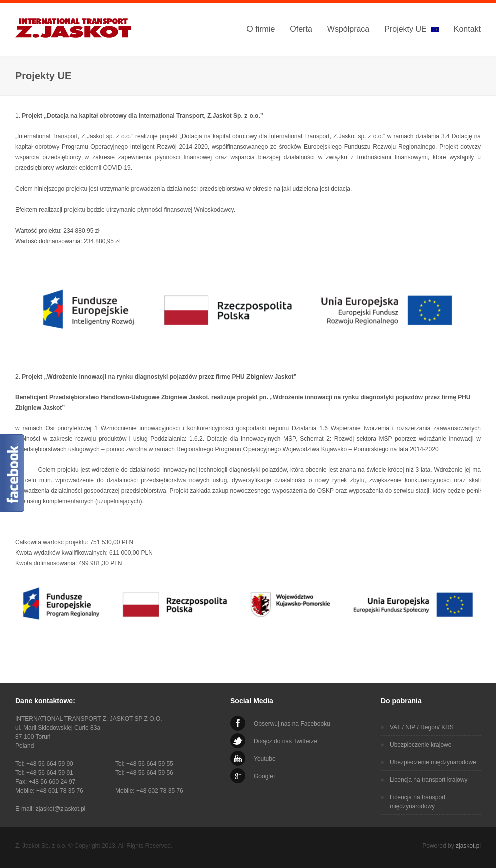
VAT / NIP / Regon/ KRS (422, 727)
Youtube (265, 759)
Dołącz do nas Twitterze (285, 741)
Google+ (265, 776)
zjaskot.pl (468, 846)
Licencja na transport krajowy (429, 780)
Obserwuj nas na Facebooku (292, 724)
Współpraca (348, 29)
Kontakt (467, 29)
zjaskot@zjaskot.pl (61, 809)
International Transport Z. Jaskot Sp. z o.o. (75, 29)
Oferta (301, 29)
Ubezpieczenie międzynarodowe (433, 762)
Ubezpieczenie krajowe (421, 745)
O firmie (261, 29)
